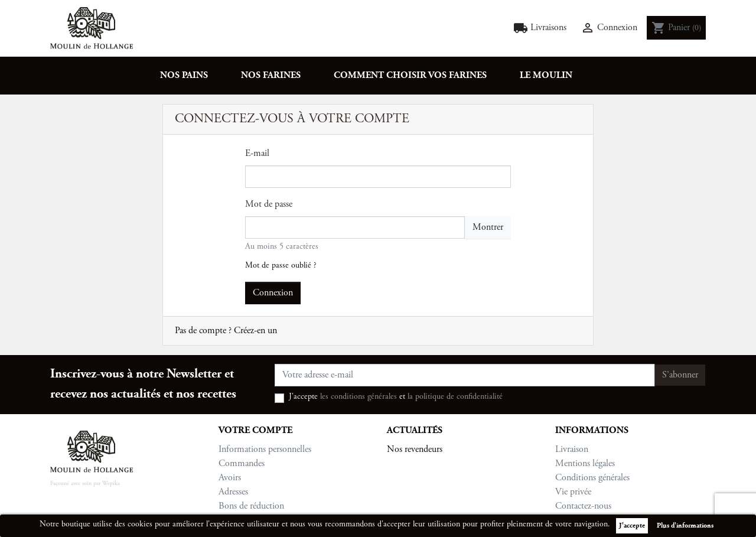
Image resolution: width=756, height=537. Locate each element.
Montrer (488, 227)
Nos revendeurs (415, 450)
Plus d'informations (685, 525)
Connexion (273, 293)
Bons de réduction (251, 506)
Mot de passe (269, 204)
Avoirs (230, 478)
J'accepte (632, 525)
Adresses (233, 492)
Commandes (242, 464)
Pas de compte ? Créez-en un (226, 331)
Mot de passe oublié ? (281, 266)
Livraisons (540, 28)
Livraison (572, 450)
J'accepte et (396, 397)
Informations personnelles (265, 450)
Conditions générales (592, 478)
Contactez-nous (583, 506)
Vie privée (573, 492)
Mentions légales (585, 464)
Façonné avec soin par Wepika (85, 484)
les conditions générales (359, 397)
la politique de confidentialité (455, 397)
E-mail (257, 154)
